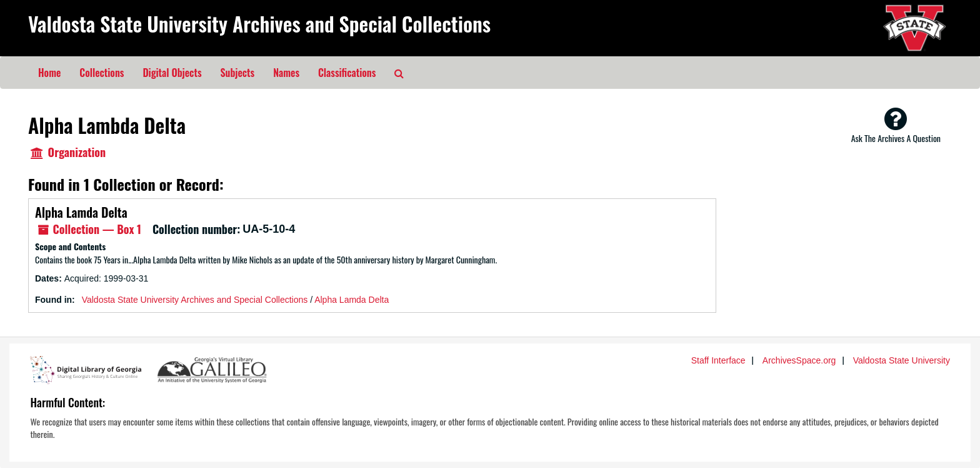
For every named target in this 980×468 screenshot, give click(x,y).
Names (286, 73)
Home (49, 73)
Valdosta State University (902, 360)
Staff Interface (718, 360)
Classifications (347, 73)
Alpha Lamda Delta (81, 212)
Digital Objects (172, 73)
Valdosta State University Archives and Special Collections (259, 23)
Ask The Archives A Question (896, 125)
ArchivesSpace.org (799, 360)
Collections (102, 73)
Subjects (238, 73)
